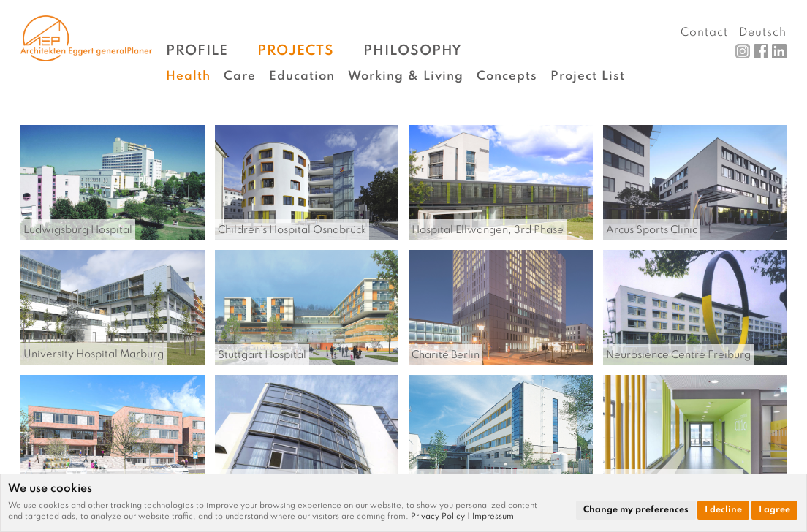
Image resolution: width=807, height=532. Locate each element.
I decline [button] (723, 510)
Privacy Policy (438, 517)
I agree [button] (774, 510)
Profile (197, 51)
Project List (588, 76)
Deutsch (763, 33)
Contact (704, 33)
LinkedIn (779, 51)
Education (302, 76)
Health (188, 76)
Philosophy (413, 51)
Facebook (761, 51)
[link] (442, 517)
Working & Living (406, 76)
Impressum (493, 517)
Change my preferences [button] (636, 510)
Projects (296, 51)
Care (240, 76)
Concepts (507, 76)
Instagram (743, 51)
